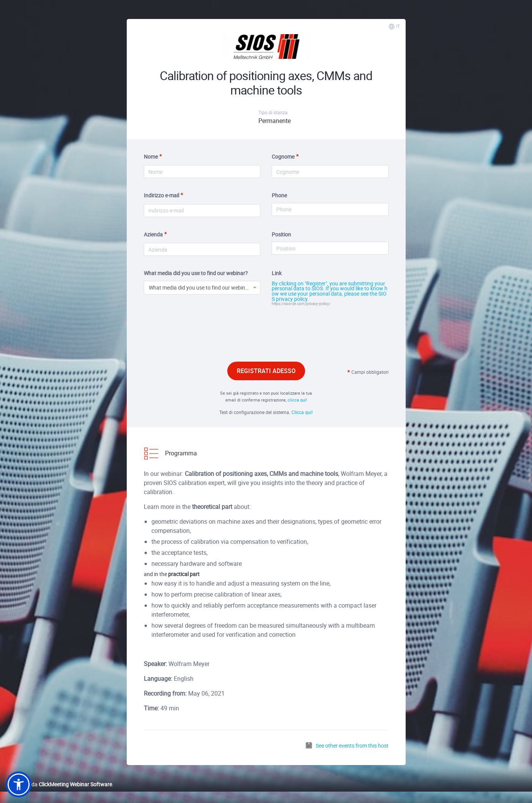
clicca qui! (297, 400)
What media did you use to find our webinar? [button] (201, 287)
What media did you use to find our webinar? (196, 273)
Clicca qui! (302, 412)
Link (277, 273)
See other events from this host (347, 746)
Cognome (283, 157)
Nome (151, 157)
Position (281, 234)
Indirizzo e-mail (161, 195)
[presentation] (266, 338)
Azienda (153, 234)
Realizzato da (59, 784)
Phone (279, 195)
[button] (19, 784)
